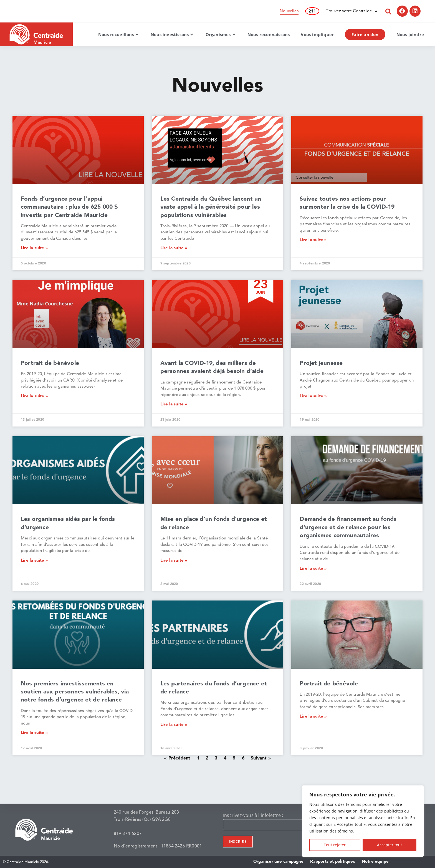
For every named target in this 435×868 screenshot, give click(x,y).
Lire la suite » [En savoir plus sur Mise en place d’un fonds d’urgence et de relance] (174, 561)
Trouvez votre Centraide (351, 11)
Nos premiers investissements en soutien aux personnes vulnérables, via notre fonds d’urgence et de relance (75, 692)
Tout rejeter (335, 845)
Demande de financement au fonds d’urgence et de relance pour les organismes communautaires (348, 528)
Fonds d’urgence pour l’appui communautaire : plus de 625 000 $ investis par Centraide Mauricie (69, 207)
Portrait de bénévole (50, 363)
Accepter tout (390, 845)
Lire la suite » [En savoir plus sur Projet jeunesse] (313, 396)
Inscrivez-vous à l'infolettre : (253, 815)
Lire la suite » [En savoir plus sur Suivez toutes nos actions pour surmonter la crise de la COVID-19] (313, 240)
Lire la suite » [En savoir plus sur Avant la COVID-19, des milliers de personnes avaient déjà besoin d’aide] (174, 404)
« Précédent (177, 758)
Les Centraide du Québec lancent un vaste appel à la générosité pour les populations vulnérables (211, 207)
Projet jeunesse (321, 363)
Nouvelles (289, 11)
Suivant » (261, 758)
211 (312, 12)
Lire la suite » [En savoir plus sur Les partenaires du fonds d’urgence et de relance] (174, 725)
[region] (363, 821)
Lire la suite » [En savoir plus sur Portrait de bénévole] (34, 396)
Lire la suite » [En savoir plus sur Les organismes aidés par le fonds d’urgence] (34, 561)
